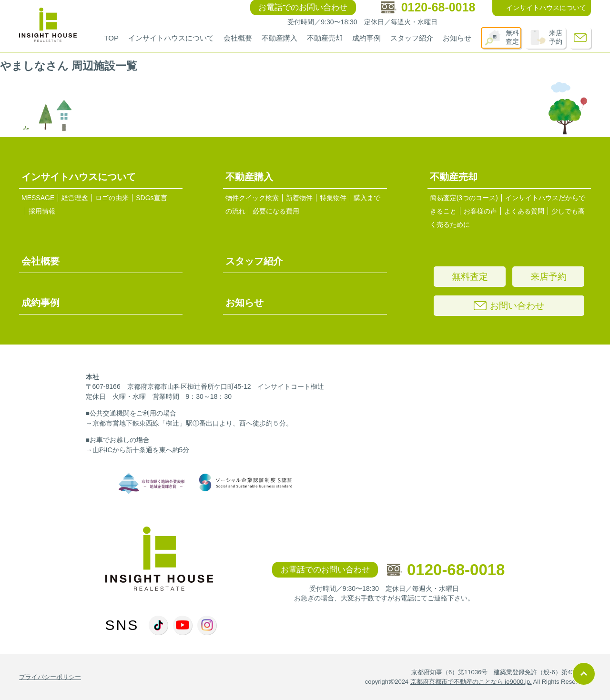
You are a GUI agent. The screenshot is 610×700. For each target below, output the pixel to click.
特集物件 (333, 198)
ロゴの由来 (112, 198)
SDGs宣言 (151, 198)
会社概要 (238, 38)
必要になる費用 (276, 211)
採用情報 (42, 211)
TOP (111, 38)
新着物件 (299, 198)
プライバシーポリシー (50, 677)
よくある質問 (524, 211)
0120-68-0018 (446, 570)
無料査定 (512, 37)
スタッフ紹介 (412, 38)
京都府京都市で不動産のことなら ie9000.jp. (471, 682)
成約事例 (366, 38)
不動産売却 (325, 38)
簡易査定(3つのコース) (464, 198)
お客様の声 (480, 211)
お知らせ (457, 38)
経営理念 (75, 198)
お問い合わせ (509, 306)
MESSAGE (38, 198)
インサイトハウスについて (171, 38)
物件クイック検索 (252, 198)
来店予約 (556, 37)
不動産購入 (280, 38)
